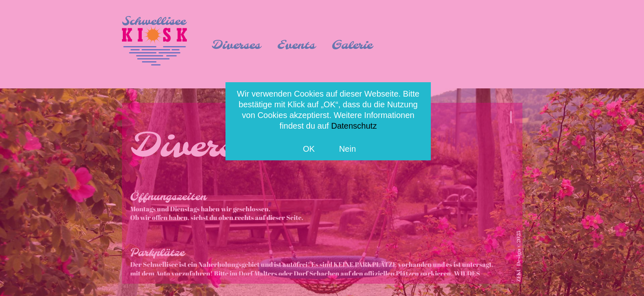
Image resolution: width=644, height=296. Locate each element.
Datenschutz (354, 126)
